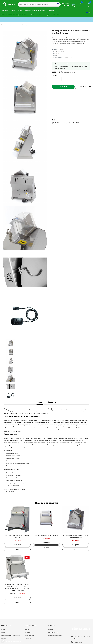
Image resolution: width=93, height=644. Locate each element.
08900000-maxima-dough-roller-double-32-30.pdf (66, 123)
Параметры (52, 402)
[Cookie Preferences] (3, 641)
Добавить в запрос (17, 549)
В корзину (63, 87)
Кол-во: (54, 76)
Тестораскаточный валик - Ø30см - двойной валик (21, 25)
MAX (57, 54)
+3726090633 (66, 6)
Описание (40, 402)
